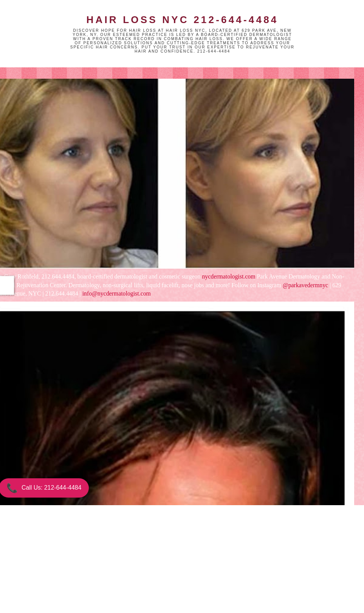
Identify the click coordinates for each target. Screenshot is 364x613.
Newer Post (69, 575)
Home (136, 575)
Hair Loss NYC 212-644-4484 (182, 20)
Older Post (202, 575)
